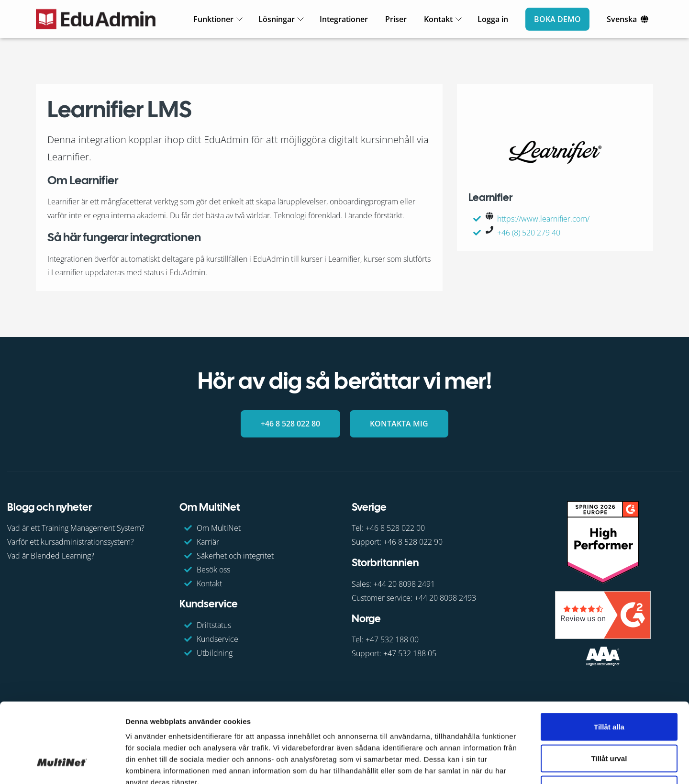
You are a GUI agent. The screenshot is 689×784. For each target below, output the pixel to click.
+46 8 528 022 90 (413, 542)
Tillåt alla (609, 658)
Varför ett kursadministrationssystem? (71, 542)
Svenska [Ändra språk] (622, 19)
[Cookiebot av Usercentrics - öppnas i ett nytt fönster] (62, 765)
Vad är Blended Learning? (51, 556)
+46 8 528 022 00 (395, 528)
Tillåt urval (609, 690)
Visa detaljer (520, 765)
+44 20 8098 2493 (445, 598)
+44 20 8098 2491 (404, 584)
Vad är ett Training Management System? (76, 528)
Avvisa (609, 721)
